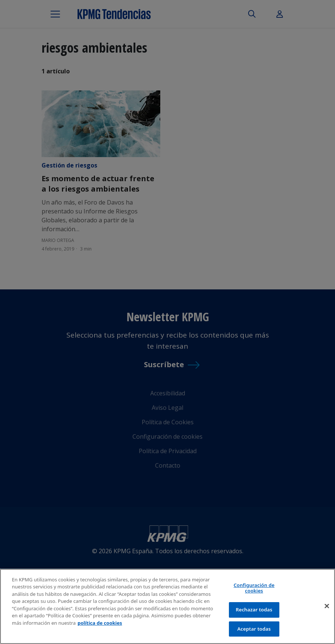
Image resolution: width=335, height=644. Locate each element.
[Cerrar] (327, 607)
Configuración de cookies (254, 589)
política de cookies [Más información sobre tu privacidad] (100, 624)
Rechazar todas (254, 611)
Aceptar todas (254, 630)
